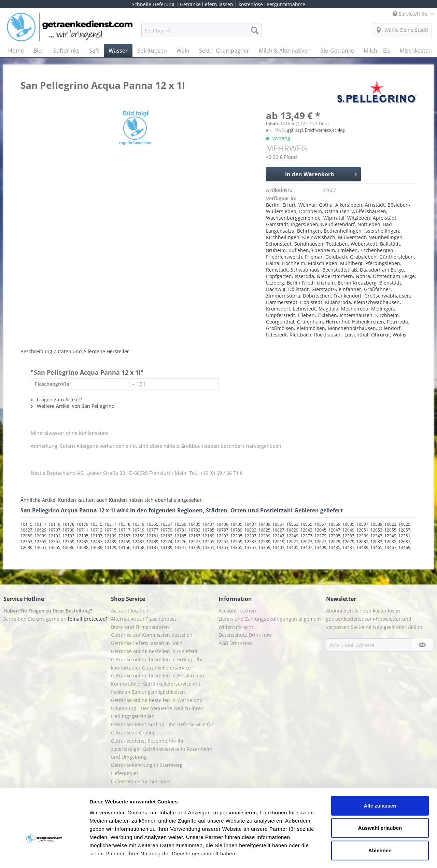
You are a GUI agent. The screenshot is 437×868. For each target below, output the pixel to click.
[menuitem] (202, 34)
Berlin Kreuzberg (357, 283)
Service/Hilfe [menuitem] (411, 14)
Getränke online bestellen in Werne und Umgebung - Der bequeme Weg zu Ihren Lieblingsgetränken (157, 708)
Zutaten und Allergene (79, 351)
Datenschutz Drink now (245, 635)
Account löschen (130, 611)
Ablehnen (380, 808)
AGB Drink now (236, 643)
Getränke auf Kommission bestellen (152, 635)
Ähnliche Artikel (39, 500)
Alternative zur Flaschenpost (144, 619)
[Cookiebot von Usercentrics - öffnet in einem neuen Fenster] (44, 855)
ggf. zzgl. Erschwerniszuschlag (316, 130)
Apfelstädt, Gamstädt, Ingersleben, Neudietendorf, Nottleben (332, 221)
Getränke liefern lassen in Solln (147, 643)
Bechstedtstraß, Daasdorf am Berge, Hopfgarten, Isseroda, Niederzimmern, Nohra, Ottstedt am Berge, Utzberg (341, 276)
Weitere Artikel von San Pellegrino (73, 406)
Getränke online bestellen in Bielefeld (154, 651)
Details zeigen (363, 855)
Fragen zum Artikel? (56, 399)
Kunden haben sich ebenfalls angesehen (156, 500)
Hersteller (118, 351)
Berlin (273, 205)
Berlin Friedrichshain (311, 283)
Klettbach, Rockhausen (316, 335)
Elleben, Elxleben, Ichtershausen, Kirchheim (348, 315)
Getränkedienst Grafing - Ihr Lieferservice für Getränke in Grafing (162, 728)
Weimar (307, 205)
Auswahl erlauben (380, 786)
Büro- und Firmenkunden (140, 627)
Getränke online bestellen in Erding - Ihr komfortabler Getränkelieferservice (157, 664)
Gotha (326, 205)
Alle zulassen (380, 764)
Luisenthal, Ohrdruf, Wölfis (375, 335)
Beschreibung (36, 351)
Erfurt (289, 205)
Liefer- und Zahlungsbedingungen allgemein (270, 619)
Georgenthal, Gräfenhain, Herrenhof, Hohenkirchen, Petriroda (337, 322)
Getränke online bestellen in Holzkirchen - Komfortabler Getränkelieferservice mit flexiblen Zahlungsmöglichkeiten (159, 684)
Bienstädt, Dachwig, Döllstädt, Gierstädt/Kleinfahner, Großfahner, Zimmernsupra (334, 289)
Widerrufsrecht (236, 627)
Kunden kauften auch (83, 500)
